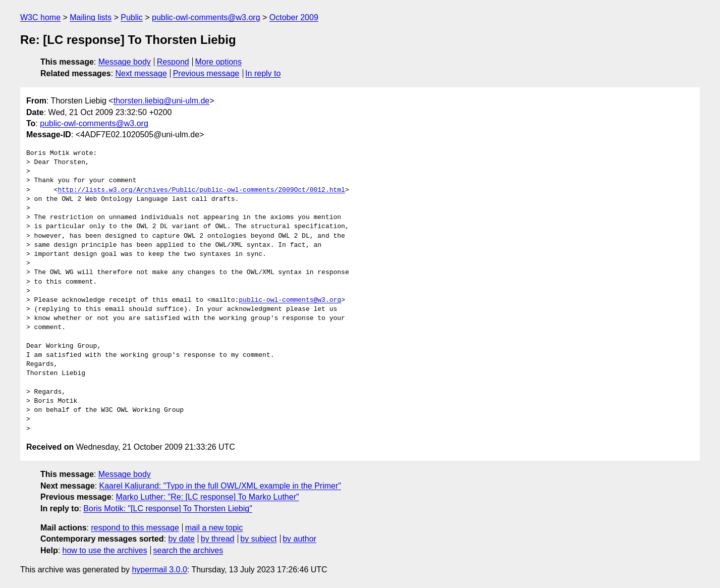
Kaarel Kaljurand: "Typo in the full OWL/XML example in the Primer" (220, 486)
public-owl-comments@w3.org (206, 17)
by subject (258, 539)
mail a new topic (214, 528)
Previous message (206, 73)
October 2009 (294, 17)
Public (132, 17)
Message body (125, 62)
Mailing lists (91, 17)
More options (219, 62)
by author (299, 539)
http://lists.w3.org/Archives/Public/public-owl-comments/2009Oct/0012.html (201, 190)
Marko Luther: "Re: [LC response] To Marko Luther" (207, 497)
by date (181, 539)
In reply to (263, 73)
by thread (218, 539)
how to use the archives (105, 550)
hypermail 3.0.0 (159, 570)
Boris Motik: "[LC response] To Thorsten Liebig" (168, 509)
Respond (173, 62)
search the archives (188, 550)
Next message (141, 73)
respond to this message (135, 528)
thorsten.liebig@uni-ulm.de (162, 101)
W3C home (40, 17)
